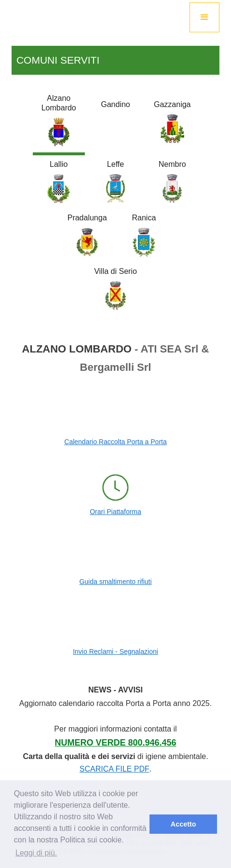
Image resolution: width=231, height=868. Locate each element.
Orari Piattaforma (115, 512)
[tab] (59, 122)
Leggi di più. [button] (36, 853)
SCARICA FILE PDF (115, 769)
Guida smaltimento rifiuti (115, 582)
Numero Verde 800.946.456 (115, 743)
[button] (204, 17)
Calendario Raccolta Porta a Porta (115, 442)
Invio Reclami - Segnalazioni (115, 651)
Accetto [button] (183, 824)
